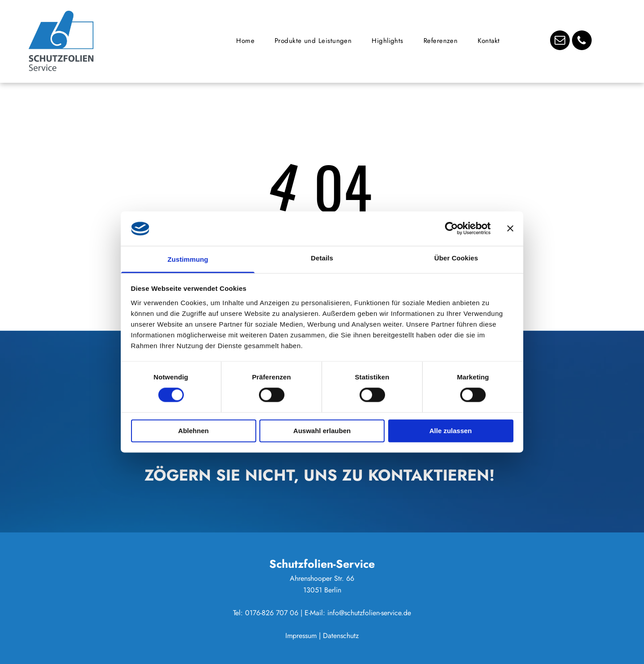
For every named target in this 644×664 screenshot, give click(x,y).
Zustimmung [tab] (188, 259)
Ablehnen (193, 431)
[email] (560, 41)
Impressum (301, 636)
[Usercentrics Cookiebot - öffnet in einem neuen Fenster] (451, 229)
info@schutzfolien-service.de (369, 613)
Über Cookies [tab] (456, 258)
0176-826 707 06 (272, 613)
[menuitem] (249, 41)
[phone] (582, 41)
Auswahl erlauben (322, 431)
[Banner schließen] (510, 229)
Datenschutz (341, 636)
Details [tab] (322, 258)
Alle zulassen (451, 431)
